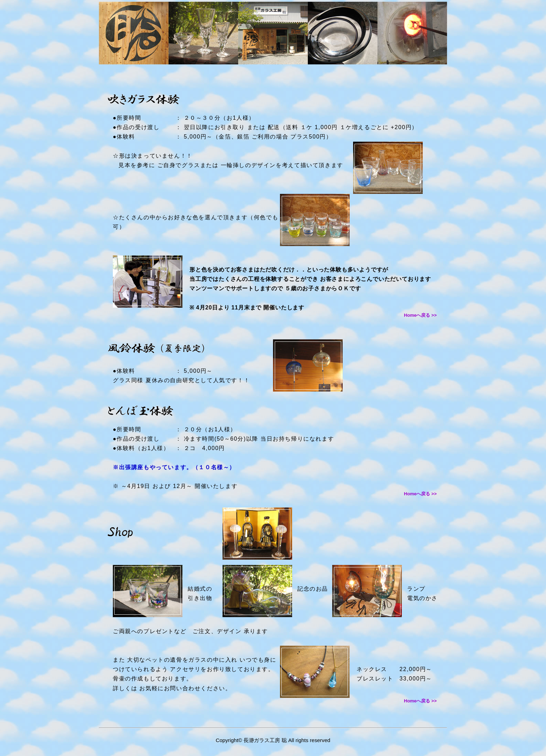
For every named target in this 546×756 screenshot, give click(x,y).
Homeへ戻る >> (420, 315)
